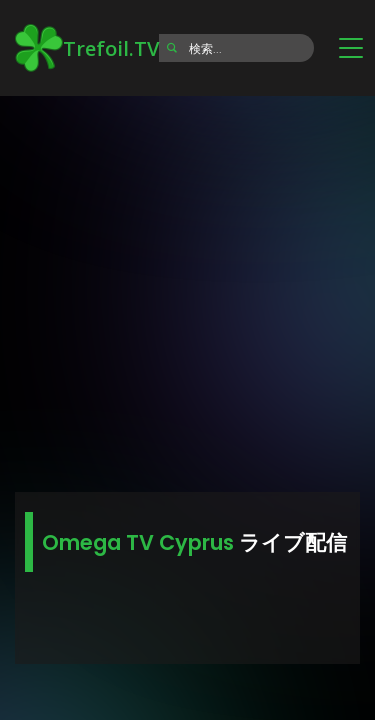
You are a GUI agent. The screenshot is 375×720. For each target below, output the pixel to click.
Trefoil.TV (87, 48)
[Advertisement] (187, 287)
